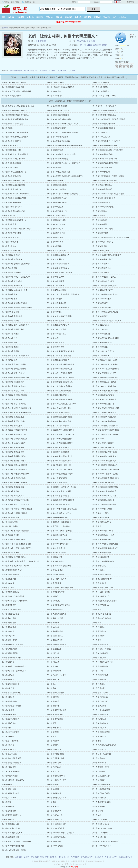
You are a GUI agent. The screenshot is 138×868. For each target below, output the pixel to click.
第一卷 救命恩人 (99, 627)
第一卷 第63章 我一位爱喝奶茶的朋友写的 (108, 194)
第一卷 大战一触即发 (55, 609)
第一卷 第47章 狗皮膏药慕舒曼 (59, 172)
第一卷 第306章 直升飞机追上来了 (105, 548)
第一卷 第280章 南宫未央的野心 (59, 513)
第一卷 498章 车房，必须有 (103, 828)
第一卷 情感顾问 (53, 785)
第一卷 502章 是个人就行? (12, 96)
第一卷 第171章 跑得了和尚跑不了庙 (15, 356)
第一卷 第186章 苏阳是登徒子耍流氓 (15, 378)
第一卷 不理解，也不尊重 (57, 798)
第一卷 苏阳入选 (53, 662)
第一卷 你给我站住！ (10, 723)
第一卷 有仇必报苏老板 (11, 614)
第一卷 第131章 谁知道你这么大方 (105, 294)
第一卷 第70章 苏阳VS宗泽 (12, 207)
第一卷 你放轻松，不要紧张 (12, 645)
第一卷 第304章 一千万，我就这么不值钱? (18, 548)
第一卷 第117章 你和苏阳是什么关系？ (16, 277)
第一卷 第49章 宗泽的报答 (12, 176)
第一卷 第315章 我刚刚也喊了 (103, 561)
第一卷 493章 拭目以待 (10, 824)
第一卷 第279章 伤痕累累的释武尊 (15, 513)
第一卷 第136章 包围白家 (56, 303)
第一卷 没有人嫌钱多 (55, 570)
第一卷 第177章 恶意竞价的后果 (14, 364)
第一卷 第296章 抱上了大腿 (57, 535)
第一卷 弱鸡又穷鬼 (99, 706)
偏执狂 (26, 857)
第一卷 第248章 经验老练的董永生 (105, 465)
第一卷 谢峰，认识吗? (55, 618)
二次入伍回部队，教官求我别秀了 (80, 857)
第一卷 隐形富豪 (99, 780)
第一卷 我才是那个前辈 (56, 758)
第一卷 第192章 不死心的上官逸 (14, 386)
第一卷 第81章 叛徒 (100, 220)
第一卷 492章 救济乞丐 (101, 820)
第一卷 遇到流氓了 (99, 798)
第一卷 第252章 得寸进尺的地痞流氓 (15, 474)
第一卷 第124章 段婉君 (56, 286)
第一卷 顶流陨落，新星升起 (103, 662)
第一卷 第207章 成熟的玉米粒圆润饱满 (16, 408)
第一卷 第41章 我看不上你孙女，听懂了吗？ (64, 163)
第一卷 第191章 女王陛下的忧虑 (104, 382)
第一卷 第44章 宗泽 (54, 167)
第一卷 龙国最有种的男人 (57, 645)
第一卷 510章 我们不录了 (56, 83)
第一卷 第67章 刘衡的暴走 (12, 202)
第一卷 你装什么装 (9, 789)
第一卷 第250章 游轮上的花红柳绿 (60, 469)
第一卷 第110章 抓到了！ (102, 264)
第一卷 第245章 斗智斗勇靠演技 (104, 461)
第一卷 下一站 (98, 671)
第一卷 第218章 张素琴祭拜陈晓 (104, 421)
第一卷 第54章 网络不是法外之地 (105, 181)
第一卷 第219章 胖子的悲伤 (12, 426)
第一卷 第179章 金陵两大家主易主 (105, 364)
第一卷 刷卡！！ (53, 771)
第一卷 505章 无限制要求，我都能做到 (16, 91)
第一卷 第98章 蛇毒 (100, 246)
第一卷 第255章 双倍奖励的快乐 (14, 478)
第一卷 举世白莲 (8, 688)
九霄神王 (72, 71)
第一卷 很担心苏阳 (9, 623)
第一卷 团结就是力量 (100, 715)
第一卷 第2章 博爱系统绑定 (57, 106)
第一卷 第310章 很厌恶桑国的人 (14, 557)
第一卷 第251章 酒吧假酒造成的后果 (106, 469)
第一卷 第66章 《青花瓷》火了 (104, 198)
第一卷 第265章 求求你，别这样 (59, 491)
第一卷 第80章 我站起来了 (57, 220)
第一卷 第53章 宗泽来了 (56, 181)
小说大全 (123, 17)
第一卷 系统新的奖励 (55, 631)
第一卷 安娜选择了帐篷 (101, 732)
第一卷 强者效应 (53, 701)
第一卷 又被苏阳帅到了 (101, 666)
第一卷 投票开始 (8, 662)
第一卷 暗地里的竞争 (10, 649)
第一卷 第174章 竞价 (10, 360)
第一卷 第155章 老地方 (101, 329)
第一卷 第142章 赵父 (55, 312)
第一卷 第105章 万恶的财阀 (12, 259)
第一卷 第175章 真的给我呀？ (58, 360)
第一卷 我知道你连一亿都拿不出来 (15, 601)
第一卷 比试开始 (53, 745)
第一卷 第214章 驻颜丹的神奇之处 (60, 417)
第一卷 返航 (97, 623)
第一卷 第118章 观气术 (56, 277)
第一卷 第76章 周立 (9, 216)
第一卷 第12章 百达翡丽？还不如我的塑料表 (109, 119)
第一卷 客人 (52, 684)
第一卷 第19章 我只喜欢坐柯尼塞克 (15, 132)
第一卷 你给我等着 (54, 793)
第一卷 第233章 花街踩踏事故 (103, 443)
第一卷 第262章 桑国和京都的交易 (105, 487)
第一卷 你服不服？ (54, 750)
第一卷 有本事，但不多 (101, 767)
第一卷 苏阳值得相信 (100, 723)
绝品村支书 (62, 71)
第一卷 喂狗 (52, 688)
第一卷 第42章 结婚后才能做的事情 (105, 163)
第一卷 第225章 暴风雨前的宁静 (14, 434)
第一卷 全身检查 (8, 631)
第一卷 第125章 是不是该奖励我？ (105, 286)
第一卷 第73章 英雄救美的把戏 (13, 211)
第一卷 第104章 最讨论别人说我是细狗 (107, 255)
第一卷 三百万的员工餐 (101, 776)
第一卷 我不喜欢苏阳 (100, 701)
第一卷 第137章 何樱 (100, 303)
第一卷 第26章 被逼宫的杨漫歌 (59, 141)
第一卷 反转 (52, 736)
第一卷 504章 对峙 (54, 91)
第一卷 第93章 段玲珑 (10, 242)
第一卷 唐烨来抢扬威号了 (102, 522)
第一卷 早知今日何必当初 (102, 618)
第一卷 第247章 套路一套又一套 (59, 465)
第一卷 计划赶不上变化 (101, 592)
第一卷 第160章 (53, 338)
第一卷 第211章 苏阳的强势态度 (59, 413)
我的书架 (11, 17)
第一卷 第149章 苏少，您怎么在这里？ (107, 321)
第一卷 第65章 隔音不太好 (57, 198)
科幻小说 (68, 17)
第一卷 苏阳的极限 (9, 811)
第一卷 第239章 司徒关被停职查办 (105, 452)
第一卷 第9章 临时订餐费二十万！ (105, 115)
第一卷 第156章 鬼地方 (10, 334)
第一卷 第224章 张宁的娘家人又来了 (106, 430)
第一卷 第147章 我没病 (10, 321)
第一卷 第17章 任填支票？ (57, 128)
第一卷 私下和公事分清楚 (102, 614)
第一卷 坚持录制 (99, 806)
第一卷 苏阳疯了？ (9, 750)
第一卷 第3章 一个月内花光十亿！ (105, 106)
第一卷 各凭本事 (53, 706)
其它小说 (88, 17)
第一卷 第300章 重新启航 (102, 539)
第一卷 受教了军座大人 (101, 605)
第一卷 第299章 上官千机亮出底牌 (60, 539)
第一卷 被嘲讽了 (8, 680)
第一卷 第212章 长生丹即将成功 (104, 413)
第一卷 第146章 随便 (100, 316)
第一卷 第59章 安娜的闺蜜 (57, 189)
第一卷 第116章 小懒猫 (101, 272)
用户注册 (131, 2)
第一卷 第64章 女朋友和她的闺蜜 (14, 198)
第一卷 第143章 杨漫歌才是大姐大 (105, 312)
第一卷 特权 (6, 802)
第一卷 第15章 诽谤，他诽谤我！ (105, 124)
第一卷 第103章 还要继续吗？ (58, 255)
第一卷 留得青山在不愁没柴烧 (58, 605)
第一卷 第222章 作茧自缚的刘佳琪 (15, 430)
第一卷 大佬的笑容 (54, 728)
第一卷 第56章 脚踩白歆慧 (57, 185)
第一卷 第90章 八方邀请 (11, 237)
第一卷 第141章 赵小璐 (10, 312)
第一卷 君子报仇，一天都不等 (58, 526)
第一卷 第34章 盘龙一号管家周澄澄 (15, 154)
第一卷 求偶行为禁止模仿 (57, 710)
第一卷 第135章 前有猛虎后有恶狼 (15, 303)
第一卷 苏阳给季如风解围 (11, 658)
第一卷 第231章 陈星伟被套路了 (14, 443)
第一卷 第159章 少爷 (10, 338)
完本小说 (107, 17)
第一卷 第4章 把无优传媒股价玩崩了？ (16, 111)
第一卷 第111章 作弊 (10, 268)
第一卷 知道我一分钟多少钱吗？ (14, 666)
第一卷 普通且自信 (99, 763)
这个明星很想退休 (31, 71)
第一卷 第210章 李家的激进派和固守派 (16, 413)
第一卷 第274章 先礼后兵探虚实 (59, 504)
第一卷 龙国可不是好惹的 (102, 802)
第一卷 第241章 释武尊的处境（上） (61, 456)
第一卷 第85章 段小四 (55, 229)
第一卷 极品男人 (53, 658)
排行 (115, 17)
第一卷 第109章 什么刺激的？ (58, 264)
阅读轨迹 (97, 17)
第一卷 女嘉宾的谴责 (10, 776)
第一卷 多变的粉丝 (54, 649)
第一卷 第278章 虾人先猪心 (103, 509)
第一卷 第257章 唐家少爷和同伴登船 (106, 478)
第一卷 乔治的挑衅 (54, 767)
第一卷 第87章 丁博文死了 (12, 233)
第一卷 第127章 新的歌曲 (56, 290)
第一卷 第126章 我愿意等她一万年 (15, 290)
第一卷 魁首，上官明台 (101, 513)
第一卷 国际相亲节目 (10, 640)
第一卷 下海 (52, 802)
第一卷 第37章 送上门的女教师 (13, 159)
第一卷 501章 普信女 (55, 96)
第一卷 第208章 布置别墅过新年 (59, 408)
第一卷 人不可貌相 (9, 798)
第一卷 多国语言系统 (55, 640)
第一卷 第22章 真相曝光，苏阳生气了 (16, 137)
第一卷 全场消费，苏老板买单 (13, 780)
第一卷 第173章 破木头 (101, 356)
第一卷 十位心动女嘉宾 (101, 710)
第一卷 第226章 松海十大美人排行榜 (61, 434)
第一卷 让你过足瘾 (9, 618)
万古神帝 (52, 71)
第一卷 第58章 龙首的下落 (12, 189)
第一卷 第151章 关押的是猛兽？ (59, 325)
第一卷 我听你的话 (54, 671)
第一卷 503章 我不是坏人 (102, 91)
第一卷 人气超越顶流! (100, 653)
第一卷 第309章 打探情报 (102, 553)
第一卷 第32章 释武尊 (55, 150)
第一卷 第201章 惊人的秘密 (12, 399)
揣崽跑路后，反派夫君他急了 (106, 857)
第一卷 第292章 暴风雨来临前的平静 (15, 531)
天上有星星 (41, 41)
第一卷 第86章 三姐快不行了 (103, 229)
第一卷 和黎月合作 (99, 583)
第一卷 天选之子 (8, 697)
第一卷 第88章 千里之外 (56, 233)
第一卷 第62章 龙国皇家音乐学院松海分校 (63, 194)
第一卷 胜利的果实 (99, 728)
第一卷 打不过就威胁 (10, 526)
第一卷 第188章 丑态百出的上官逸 (105, 378)
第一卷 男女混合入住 (55, 715)
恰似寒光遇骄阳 (16, 71)
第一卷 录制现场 (53, 697)
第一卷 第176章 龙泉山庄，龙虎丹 (105, 360)
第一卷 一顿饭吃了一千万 (57, 780)
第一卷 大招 (6, 728)
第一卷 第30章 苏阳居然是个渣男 (105, 146)
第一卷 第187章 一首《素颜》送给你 (61, 378)
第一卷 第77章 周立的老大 (57, 216)
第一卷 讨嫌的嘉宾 (9, 767)
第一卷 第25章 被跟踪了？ (12, 141)
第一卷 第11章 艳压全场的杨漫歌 (59, 119)
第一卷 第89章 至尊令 (100, 233)
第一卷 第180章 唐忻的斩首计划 (14, 369)
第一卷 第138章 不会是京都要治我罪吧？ (17, 307)
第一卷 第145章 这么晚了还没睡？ (60, 316)
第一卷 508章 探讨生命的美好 (13, 87)
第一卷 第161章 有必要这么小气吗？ (106, 338)
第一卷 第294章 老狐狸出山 (103, 531)
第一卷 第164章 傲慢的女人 (103, 343)
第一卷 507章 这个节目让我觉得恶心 (61, 87)
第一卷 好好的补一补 (55, 815)
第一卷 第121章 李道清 (56, 281)
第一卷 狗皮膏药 (99, 684)
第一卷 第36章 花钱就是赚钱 (103, 154)
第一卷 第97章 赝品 (54, 246)
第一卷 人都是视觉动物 (101, 789)
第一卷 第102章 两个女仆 (11, 255)
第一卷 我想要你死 (9, 605)
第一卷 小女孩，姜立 (10, 522)
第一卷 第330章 (98, 439)
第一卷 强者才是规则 (55, 719)
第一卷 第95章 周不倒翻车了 (103, 242)
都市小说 (40, 17)
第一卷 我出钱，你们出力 (57, 574)
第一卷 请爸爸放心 (99, 566)
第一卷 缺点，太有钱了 (101, 693)
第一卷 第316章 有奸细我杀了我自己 (15, 566)
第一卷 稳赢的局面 (99, 658)
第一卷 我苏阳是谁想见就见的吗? (105, 601)
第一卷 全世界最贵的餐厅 (11, 771)
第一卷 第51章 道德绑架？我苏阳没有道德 (108, 176)
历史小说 (49, 17)
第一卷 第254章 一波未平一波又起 (105, 474)
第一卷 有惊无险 (8, 806)
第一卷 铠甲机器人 (54, 601)
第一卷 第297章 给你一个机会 (103, 535)
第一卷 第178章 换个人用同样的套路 (61, 364)
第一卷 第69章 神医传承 (101, 202)
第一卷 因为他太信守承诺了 (12, 609)
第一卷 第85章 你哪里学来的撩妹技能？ (17, 229)
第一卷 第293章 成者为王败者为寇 (60, 531)
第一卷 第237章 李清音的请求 (13, 452)
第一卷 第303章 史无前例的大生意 (105, 544)
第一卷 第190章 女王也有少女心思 (60, 382)
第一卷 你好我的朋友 (10, 701)
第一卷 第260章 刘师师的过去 (13, 487)
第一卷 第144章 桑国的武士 (12, 316)
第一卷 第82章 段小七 (10, 224)
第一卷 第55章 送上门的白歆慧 (13, 185)
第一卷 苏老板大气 (54, 811)
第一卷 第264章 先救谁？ (11, 491)
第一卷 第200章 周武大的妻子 (103, 395)
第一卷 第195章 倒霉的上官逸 (13, 391)
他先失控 (62, 857)
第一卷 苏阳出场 (53, 653)
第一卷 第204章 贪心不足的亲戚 (14, 404)
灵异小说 (78, 17)
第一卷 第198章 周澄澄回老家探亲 (15, 395)
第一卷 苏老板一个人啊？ (57, 675)
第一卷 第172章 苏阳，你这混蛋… (60, 356)
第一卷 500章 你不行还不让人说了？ (106, 96)
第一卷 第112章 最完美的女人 (58, 268)
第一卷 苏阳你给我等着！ (11, 684)
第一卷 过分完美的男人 (11, 719)
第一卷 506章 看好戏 (100, 87)
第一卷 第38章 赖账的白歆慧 (58, 159)
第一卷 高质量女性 (54, 583)
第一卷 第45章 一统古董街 (102, 167)
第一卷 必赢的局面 (9, 579)
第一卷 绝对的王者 (99, 719)
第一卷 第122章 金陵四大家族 (103, 281)
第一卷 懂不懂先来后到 (11, 793)
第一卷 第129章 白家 (10, 294)
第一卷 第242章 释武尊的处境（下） (106, 456)
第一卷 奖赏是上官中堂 (56, 592)
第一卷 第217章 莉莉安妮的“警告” (60, 421)
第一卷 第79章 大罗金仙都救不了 (14, 220)
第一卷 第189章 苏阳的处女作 (13, 382)
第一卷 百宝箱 (52, 666)
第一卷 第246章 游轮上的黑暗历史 (15, 465)
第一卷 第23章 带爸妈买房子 (58, 137)
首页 (3, 17)
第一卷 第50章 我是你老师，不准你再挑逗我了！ (65, 176)
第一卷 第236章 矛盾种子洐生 (103, 448)
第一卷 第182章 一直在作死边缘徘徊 (106, 369)
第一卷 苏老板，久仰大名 (102, 649)
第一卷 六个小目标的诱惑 (102, 574)
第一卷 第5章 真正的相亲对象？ (59, 111)
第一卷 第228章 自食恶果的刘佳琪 (15, 439)
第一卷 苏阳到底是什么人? (12, 570)
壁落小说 (18, 8)
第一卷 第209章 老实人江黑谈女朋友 (106, 408)
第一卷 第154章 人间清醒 (56, 329)
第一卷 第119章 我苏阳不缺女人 (104, 277)
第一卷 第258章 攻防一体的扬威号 (15, 483)
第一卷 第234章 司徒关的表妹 (13, 448)
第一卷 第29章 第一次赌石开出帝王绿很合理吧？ (65, 146)
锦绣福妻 (18, 857)
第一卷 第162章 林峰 (10, 343)
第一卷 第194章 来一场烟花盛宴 (104, 386)
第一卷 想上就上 (99, 570)
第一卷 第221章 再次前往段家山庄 (105, 426)
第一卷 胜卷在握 (8, 745)
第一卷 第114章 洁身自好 (11, 272)
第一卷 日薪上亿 (53, 627)
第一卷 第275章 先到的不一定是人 (105, 504)
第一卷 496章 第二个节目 (11, 828)
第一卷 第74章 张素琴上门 (57, 211)
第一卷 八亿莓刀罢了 (100, 680)
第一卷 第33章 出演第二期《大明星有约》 (108, 150)
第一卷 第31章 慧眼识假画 (12, 150)
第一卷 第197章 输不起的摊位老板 (105, 391)
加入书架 (81, 41)
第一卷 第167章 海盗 (100, 347)
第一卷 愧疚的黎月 (9, 627)
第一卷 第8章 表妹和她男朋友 (58, 115)
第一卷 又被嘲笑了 (9, 736)
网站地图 (74, 867)
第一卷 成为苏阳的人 (55, 636)
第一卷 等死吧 (52, 596)
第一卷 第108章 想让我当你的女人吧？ (16, 264)
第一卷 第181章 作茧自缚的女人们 (60, 369)
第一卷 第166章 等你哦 (56, 347)
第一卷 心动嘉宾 (8, 710)
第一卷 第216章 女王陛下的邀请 (14, 421)
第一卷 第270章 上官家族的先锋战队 (15, 500)
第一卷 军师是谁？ (99, 631)
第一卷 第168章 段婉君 (10, 351)
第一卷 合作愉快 (8, 583)
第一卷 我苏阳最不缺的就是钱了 (14, 671)
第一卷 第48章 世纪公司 (101, 172)
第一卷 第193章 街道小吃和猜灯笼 (60, 386)
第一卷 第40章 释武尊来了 (12, 163)
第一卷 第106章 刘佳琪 (56, 259)
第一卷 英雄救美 (53, 623)
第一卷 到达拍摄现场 (100, 675)
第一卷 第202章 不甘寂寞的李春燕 (60, 399)
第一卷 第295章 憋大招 (10, 535)
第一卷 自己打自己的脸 (101, 793)
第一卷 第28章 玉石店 (10, 146)
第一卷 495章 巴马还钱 (101, 824)
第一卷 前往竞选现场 (100, 645)
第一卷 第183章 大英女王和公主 (14, 373)
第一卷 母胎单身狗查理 (101, 785)
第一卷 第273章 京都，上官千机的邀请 (16, 504)
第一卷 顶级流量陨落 (10, 653)
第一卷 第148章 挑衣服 (56, 321)
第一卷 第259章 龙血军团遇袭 (103, 483)
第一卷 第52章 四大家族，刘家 (13, 181)
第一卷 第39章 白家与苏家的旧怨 (105, 159)
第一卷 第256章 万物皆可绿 (57, 478)
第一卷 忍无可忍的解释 (11, 732)
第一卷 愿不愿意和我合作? (102, 579)
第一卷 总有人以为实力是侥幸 (13, 596)
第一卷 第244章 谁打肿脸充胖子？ (60, 461)
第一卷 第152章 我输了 (101, 325)
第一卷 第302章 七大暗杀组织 (58, 544)
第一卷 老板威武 (8, 675)
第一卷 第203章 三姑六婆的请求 (104, 399)
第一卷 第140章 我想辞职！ (103, 307)
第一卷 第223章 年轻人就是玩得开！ (61, 430)
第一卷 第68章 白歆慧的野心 (58, 202)
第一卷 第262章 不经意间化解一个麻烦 (62, 487)
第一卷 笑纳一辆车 (9, 636)
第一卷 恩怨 (97, 609)
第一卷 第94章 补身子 (55, 242)
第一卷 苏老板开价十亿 (101, 596)
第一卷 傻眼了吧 (53, 680)
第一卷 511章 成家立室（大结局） (15, 83)
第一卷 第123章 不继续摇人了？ (14, 286)
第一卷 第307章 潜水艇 (10, 553)
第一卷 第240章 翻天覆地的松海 (14, 456)
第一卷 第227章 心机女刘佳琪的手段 (106, 434)
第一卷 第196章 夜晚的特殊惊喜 (59, 391)
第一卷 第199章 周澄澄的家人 (58, 395)
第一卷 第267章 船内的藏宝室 (13, 496)
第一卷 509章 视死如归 (101, 83)
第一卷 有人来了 (8, 588)
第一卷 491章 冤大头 (55, 820)
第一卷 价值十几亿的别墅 (102, 754)
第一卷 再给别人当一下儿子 (103, 588)
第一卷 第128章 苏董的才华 (103, 290)
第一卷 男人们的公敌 (100, 697)
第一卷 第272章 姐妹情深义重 (103, 500)
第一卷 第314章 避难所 (56, 561)
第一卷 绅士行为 (53, 741)
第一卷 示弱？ (52, 723)
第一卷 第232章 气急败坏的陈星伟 (60, 443)
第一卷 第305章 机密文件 (56, 548)
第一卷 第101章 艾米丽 (101, 251)
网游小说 (59, 17)
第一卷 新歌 (97, 640)
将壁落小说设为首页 (12, 2)
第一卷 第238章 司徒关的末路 (58, 452)
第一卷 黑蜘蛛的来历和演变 (58, 518)
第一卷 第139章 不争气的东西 (58, 307)
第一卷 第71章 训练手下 (56, 207)
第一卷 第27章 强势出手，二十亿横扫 (106, 141)
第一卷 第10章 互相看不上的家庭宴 (15, 119)
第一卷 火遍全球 (53, 806)
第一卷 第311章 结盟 (55, 557)
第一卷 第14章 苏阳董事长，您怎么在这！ (63, 124)
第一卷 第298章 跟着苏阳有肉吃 (14, 539)
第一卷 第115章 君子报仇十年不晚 (60, 272)
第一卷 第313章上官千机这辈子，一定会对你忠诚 (20, 561)
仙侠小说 (30, 17)
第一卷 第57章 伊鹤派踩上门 (103, 185)
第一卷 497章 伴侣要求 (56, 828)
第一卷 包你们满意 (9, 715)
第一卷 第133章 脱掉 (55, 299)
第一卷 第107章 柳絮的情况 (103, 259)
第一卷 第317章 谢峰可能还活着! (59, 566)
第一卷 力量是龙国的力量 (57, 614)
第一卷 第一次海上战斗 (101, 518)
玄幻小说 (21, 17)
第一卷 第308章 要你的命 (56, 553)
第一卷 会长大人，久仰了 (57, 579)
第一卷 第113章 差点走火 (102, 268)
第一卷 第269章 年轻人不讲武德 (104, 496)
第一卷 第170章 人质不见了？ (103, 351)
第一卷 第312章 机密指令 (102, 557)
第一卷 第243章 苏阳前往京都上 (14, 461)
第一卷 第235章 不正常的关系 (58, 448)
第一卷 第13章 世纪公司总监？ (13, 124)
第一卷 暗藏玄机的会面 (56, 693)
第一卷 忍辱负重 (99, 688)
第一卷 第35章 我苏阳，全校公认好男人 (62, 154)
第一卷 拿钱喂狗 (8, 820)
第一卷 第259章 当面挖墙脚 (57, 483)
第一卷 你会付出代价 (10, 754)
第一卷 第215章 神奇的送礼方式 (104, 417)
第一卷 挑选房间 (53, 732)
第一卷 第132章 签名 (10, 299)
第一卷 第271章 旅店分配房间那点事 (61, 500)
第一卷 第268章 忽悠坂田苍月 (58, 496)
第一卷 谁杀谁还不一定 (11, 574)
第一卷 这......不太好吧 (10, 741)
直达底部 (91, 41)
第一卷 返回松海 (99, 636)
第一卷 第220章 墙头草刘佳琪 (58, 426)
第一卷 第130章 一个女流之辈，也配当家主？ (64, 294)
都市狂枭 (43, 71)
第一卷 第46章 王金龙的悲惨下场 (14, 172)
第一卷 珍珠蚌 (98, 811)
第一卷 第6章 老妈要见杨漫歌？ (104, 111)
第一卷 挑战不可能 (99, 750)
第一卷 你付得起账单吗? (56, 776)
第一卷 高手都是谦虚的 (56, 754)
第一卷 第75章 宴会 (100, 211)
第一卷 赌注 (97, 741)
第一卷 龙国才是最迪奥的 (11, 693)
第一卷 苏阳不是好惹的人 (11, 815)
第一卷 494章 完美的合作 (56, 824)
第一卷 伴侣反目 (8, 785)
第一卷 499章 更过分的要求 (12, 833)
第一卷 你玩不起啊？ (55, 763)
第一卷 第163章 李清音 (56, 343)
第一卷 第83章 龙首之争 (56, 224)
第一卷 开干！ (98, 526)
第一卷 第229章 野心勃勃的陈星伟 (60, 439)
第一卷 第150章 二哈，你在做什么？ (15, 325)
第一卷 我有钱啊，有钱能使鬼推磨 (60, 588)
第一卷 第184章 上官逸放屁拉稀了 (60, 373)
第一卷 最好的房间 (99, 736)
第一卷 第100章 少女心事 (56, 251)
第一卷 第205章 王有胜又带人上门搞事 (62, 404)
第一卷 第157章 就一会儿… (57, 334)
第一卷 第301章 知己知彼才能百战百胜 (16, 544)
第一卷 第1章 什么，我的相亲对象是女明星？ (19, 106)
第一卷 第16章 (7, 128)
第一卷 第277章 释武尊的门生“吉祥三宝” (62, 509)
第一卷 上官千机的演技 (11, 518)
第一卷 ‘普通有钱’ (99, 771)
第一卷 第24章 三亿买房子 (102, 137)
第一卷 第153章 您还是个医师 (13, 329)
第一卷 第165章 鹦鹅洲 (10, 347)
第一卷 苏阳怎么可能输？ (11, 763)
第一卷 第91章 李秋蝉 (55, 237)
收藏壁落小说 (30, 2)
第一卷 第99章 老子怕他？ (12, 251)
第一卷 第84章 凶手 (100, 224)
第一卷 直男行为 (99, 758)
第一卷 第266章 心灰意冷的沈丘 (104, 491)
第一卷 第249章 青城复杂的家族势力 (15, 469)
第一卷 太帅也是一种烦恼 (11, 706)
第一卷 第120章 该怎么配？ (12, 281)
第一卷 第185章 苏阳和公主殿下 (104, 373)
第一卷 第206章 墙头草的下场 (103, 404)
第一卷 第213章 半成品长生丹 (13, 417)
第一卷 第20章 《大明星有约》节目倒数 (63, 132)
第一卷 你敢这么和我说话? (12, 758)
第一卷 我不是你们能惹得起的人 (104, 745)
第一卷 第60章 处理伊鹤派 (102, 189)
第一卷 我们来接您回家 (11, 592)
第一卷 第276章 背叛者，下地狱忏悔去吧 (17, 509)
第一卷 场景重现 (53, 789)
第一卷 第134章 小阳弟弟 (102, 299)
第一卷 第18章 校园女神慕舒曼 (104, 128)
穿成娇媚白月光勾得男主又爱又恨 (44, 857)
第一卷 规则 (97, 815)
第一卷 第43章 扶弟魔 (10, 167)
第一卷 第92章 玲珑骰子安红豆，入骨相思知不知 (111, 237)
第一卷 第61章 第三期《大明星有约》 (16, 194)
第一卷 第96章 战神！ (10, 246)
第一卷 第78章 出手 (100, 216)
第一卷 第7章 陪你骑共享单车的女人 (15, 115)
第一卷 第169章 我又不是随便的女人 (61, 351)
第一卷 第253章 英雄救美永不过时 (60, 474)
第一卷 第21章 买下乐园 (101, 132)
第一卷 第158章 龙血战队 (102, 334)
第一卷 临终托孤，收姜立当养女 (59, 522)
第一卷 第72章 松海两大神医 (103, 207)
